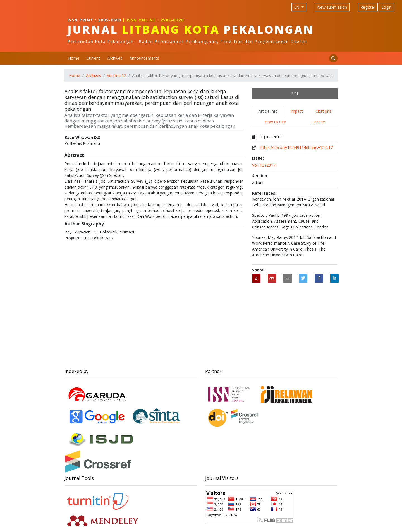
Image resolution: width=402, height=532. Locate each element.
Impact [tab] (297, 111)
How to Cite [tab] (275, 122)
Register (368, 7)
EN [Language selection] (297, 7)
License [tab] (318, 122)
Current (93, 58)
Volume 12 (117, 75)
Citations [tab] (323, 111)
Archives (115, 58)
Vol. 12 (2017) (264, 165)
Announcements (144, 58)
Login (386, 7)
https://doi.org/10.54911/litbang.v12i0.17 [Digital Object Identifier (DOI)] (297, 147)
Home (74, 58)
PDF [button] (295, 94)
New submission (332, 7)
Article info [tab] (268, 111)
